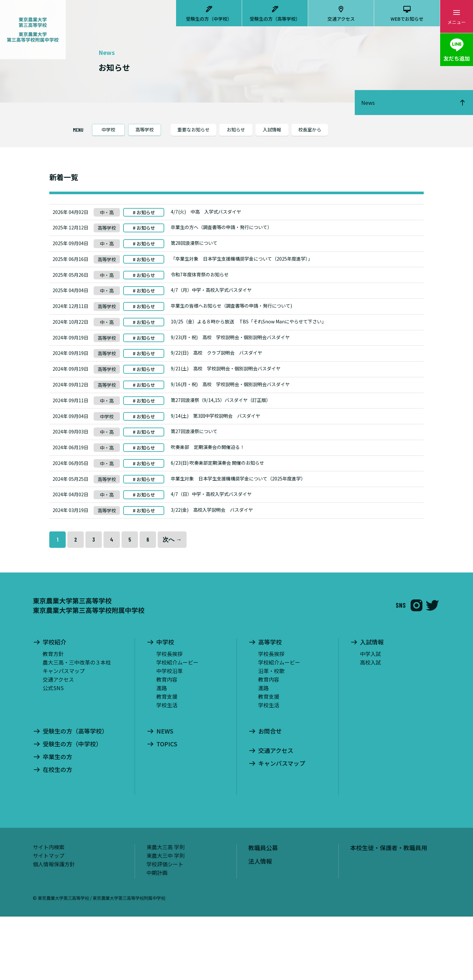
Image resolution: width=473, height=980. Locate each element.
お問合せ (270, 794)
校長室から (310, 129)
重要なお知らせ (193, 129)
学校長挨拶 (169, 717)
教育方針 (53, 717)
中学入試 (371, 717)
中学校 (108, 129)
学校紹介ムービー (177, 725)
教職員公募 (263, 911)
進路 (162, 751)
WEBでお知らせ (407, 19)
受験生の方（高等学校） (275, 19)
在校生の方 (57, 833)
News (368, 103)
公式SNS (53, 751)
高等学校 (145, 129)
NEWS (165, 794)
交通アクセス (341, 19)
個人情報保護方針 (54, 927)
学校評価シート (165, 927)
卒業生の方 (57, 820)
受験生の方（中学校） (209, 19)
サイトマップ (49, 919)
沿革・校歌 (271, 734)
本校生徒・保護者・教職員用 (389, 911)
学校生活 (167, 768)
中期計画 (157, 936)
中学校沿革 (169, 734)
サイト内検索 (49, 910)
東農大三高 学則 (166, 910)
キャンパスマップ (64, 734)
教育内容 (167, 742)
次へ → (172, 603)
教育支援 (167, 759)
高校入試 (371, 725)
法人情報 (260, 924)
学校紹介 (55, 705)
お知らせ (236, 129)
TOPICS (167, 807)
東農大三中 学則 (166, 919)
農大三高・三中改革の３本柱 (77, 725)
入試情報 (272, 129)
